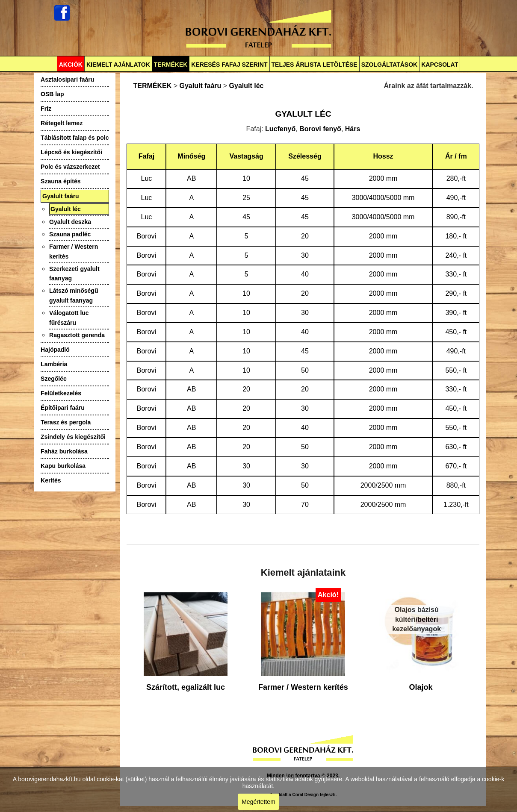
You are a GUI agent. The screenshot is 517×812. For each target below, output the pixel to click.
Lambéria (54, 364)
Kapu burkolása (63, 466)
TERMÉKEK (171, 65)
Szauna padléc (70, 234)
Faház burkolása (64, 451)
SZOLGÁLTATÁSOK (389, 65)
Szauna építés (61, 181)
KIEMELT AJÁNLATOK (118, 65)
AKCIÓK (71, 65)
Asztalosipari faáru (67, 79)
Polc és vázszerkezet (70, 167)
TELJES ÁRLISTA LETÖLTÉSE (315, 65)
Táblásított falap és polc (75, 138)
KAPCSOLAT (440, 65)
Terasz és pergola (66, 422)
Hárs (353, 129)
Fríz (46, 109)
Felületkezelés (61, 393)
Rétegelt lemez (62, 123)
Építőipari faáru (63, 408)
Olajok (421, 687)
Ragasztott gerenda (77, 335)
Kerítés (51, 480)
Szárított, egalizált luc (186, 687)
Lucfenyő (280, 129)
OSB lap (52, 94)
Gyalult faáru (61, 196)
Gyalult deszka (70, 222)
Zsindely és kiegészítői (73, 437)
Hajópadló (55, 350)
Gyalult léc (66, 209)
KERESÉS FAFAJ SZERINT (229, 65)
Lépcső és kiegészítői (71, 152)
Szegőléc (54, 379)
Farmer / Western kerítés (303, 687)
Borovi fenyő (320, 129)
